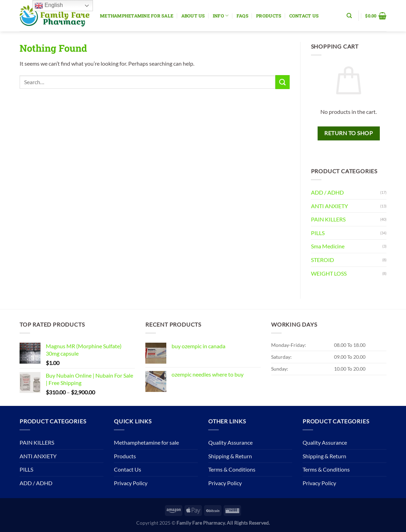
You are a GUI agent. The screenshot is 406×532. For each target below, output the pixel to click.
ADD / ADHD (327, 192)
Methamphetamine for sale (137, 16)
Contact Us (304, 16)
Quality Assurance (230, 442)
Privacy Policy (131, 483)
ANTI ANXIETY (329, 206)
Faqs (242, 16)
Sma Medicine (328, 246)
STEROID (322, 260)
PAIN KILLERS (328, 219)
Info (221, 16)
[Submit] (282, 82)
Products (269, 16)
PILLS (318, 233)
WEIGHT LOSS (329, 273)
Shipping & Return (230, 456)
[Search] (349, 16)
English (49, 6)
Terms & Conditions (232, 469)
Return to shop (349, 133)
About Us (193, 16)
